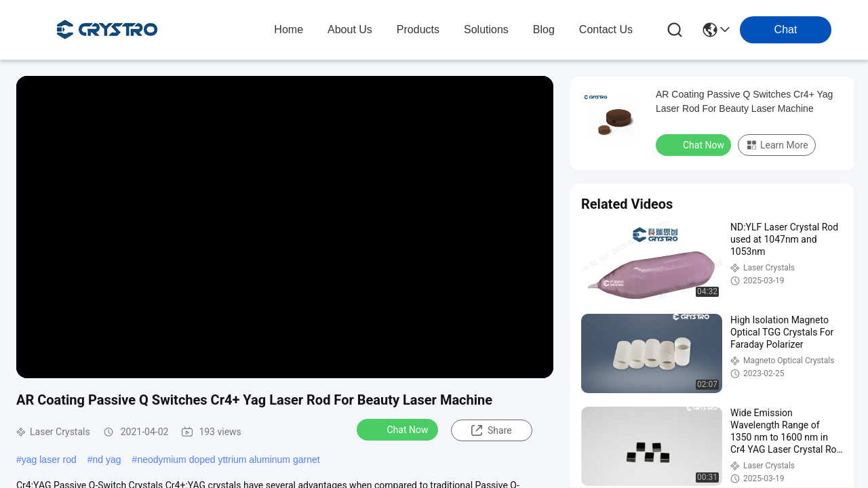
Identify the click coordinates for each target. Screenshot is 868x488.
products (418, 29)
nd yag (107, 460)
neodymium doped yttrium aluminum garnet (228, 460)
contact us (606, 29)
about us (350, 29)
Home (289, 29)
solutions (486, 29)
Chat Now (399, 429)
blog (544, 29)
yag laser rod (49, 460)
